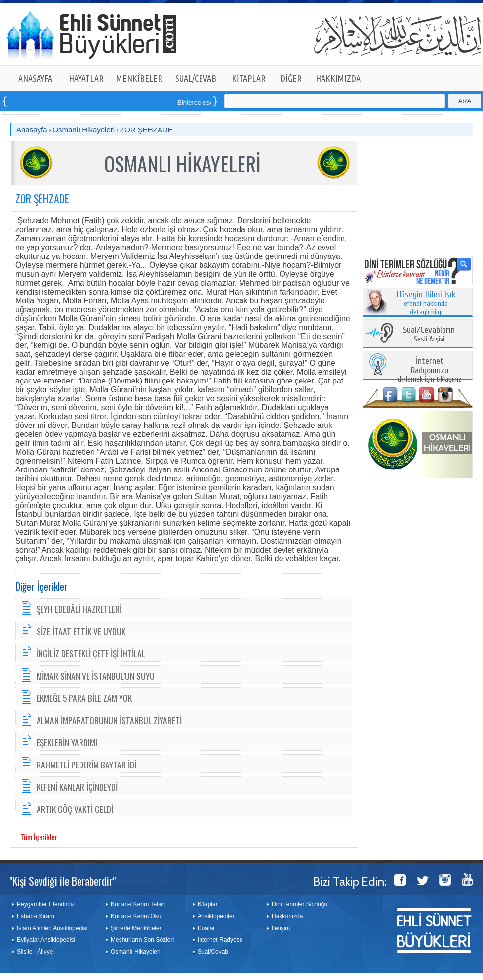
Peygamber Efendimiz (46, 904)
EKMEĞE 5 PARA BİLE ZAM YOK (84, 698)
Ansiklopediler (216, 916)
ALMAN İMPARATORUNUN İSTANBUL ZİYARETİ (109, 720)
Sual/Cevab (213, 952)
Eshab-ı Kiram (36, 916)
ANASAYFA (35, 78)
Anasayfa (32, 130)
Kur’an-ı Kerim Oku (136, 916)
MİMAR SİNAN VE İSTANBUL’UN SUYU (96, 676)
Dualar (206, 928)
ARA (465, 101)
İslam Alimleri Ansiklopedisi (52, 928)
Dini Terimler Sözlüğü (300, 904)
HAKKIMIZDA (338, 78)
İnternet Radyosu (220, 940)
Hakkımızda (287, 916)
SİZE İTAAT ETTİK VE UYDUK (81, 631)
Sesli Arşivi (429, 335)
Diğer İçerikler (41, 586)
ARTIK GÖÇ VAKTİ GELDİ (75, 809)
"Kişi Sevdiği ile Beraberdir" (62, 881)
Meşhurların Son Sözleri (142, 940)
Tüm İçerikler (39, 837)
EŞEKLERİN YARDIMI (67, 742)
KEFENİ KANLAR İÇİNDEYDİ (77, 787)
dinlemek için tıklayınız (430, 370)
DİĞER (291, 78)
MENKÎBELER (139, 78)
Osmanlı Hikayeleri (83, 130)
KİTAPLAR (249, 78)
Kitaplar (208, 904)
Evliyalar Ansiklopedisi (46, 940)
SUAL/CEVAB (196, 78)
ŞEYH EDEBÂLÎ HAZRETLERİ (79, 609)
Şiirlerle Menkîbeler (136, 928)
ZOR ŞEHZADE (146, 130)
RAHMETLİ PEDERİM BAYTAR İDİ (86, 765)
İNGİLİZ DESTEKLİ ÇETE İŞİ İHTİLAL (91, 653)
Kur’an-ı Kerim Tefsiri (138, 904)
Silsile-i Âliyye (35, 952)
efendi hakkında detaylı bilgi (426, 303)
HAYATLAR (86, 78)
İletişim (281, 928)
